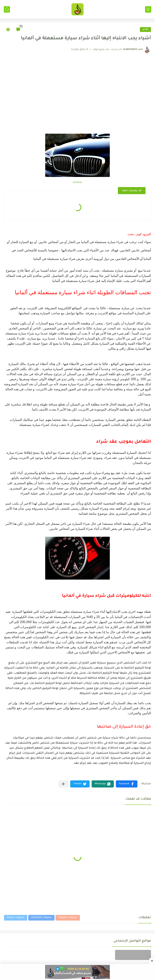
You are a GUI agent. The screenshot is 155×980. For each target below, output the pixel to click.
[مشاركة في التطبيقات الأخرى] (63, 784)
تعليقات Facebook (41, 918)
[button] (127, 784)
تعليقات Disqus (16, 918)
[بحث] (7, 9)
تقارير (145, 29)
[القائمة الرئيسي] (148, 9)
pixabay (77, 182)
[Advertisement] (77, 84)
